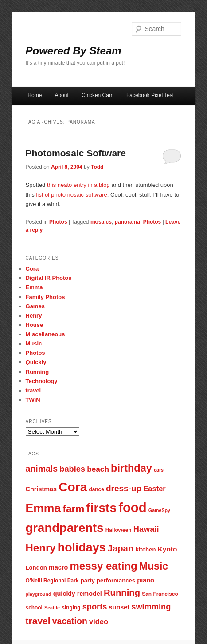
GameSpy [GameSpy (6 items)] (159, 510)
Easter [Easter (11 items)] (154, 489)
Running (37, 372)
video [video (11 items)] (99, 621)
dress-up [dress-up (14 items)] (124, 488)
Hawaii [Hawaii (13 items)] (146, 529)
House (35, 325)
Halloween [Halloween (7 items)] (119, 530)
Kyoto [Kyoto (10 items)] (168, 549)
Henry (34, 316)
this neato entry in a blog (78, 185)
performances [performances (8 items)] (116, 580)
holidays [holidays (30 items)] (82, 547)
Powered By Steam (74, 51)
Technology (42, 381)
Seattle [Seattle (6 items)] (52, 608)
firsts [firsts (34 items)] (101, 508)
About (61, 95)
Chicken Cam (98, 95)
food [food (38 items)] (133, 507)
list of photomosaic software (71, 195)
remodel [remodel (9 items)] (90, 594)
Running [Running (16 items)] (122, 593)
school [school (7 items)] (34, 608)
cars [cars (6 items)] (159, 470)
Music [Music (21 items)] (154, 566)
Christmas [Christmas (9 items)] (41, 489)
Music (34, 343)
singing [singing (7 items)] (71, 608)
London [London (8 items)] (36, 568)
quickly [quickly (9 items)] (64, 594)
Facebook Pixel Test (150, 95)
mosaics (101, 222)
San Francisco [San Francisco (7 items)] (160, 594)
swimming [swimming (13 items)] (151, 607)
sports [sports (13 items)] (95, 607)
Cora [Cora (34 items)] (73, 487)
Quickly (36, 362)
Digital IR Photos (49, 278)
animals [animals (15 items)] (42, 469)
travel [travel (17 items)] (38, 621)
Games (35, 306)
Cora (32, 269)
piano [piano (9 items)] (146, 580)
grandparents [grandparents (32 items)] (65, 528)
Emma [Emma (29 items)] (43, 508)
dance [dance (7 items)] (96, 489)
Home (35, 95)
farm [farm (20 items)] (73, 509)
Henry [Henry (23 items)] (41, 548)
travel (33, 390)
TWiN (33, 400)
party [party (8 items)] (88, 580)
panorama (127, 222)
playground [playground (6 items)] (39, 594)
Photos (58, 222)
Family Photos (45, 297)
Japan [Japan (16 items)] (121, 548)
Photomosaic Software (76, 153)
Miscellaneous (45, 334)
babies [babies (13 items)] (72, 469)
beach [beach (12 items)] (98, 469)
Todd (97, 167)
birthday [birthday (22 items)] (131, 468)
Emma (34, 287)
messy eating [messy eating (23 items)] (104, 566)
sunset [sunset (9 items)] (119, 607)
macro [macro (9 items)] (58, 567)
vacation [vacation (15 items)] (70, 621)
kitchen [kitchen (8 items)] (145, 549)
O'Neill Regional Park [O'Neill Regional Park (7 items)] (52, 581)
